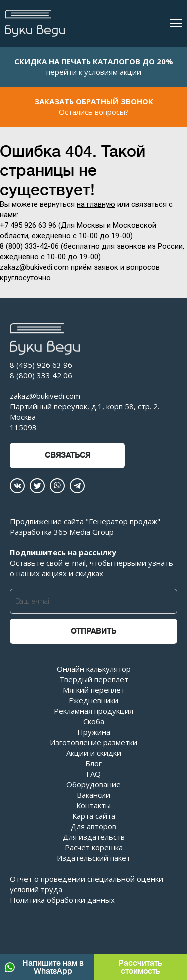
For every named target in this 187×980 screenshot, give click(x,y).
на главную (96, 204)
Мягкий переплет (94, 690)
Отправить (93, 631)
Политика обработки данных (62, 900)
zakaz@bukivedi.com (45, 396)
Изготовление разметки (93, 742)
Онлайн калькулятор (94, 669)
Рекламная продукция (93, 711)
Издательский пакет (93, 858)
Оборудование (93, 784)
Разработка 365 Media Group (62, 532)
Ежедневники (93, 700)
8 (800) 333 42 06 (41, 375)
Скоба (94, 721)
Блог (93, 763)
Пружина (94, 732)
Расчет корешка (94, 847)
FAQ (93, 774)
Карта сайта (94, 816)
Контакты (93, 805)
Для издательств (94, 837)
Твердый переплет (94, 679)
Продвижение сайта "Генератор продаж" (85, 521)
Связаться (68, 456)
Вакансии (93, 795)
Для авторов (93, 826)
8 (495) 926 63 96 (41, 365)
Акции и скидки (94, 753)
